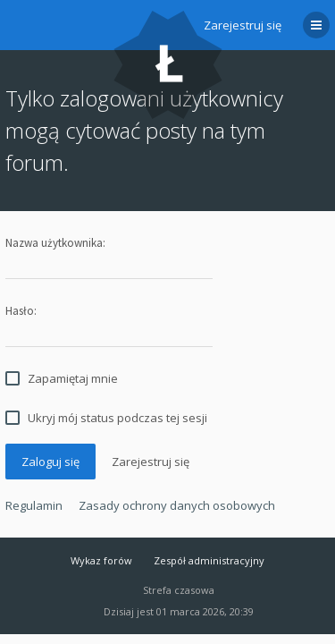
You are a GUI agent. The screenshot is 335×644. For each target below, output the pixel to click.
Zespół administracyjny (209, 560)
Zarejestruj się (243, 25)
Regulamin (34, 505)
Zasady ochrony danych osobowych (177, 505)
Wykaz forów (101, 560)
